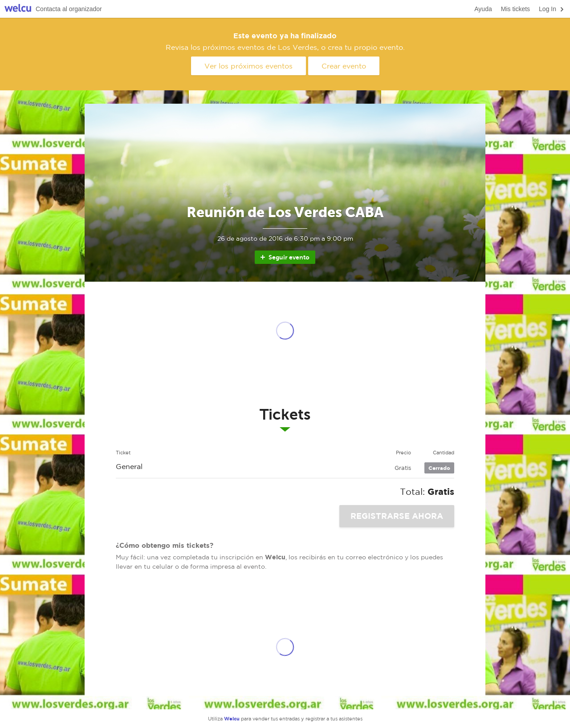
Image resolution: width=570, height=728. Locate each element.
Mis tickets (515, 9)
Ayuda (483, 9)
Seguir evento (284, 257)
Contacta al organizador (69, 9)
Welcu (18, 9)
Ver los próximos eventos (248, 66)
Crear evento (344, 66)
